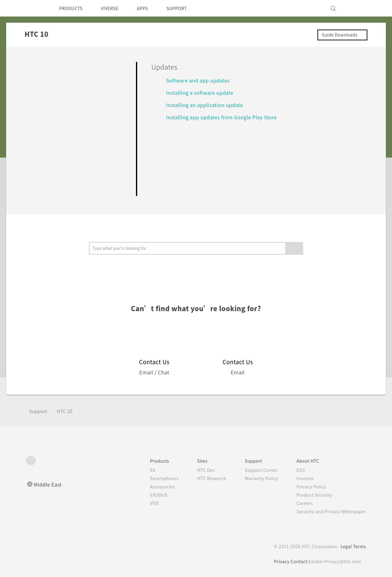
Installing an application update (207, 105)
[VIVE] (358, 8)
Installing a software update (203, 92)
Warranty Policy (255, 478)
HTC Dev (196, 470)
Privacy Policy (307, 487)
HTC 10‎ (67, 411)
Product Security (311, 495)
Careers (300, 503)
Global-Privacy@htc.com (334, 561)
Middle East (49, 484)
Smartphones (153, 478)
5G (140, 470)
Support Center (255, 470)
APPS (151, 8)
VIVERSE (115, 8)
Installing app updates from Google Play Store (227, 117)
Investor (301, 478)
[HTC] (33, 8)
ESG (296, 470)
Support (39, 411)
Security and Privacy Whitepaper (329, 511)
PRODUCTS (73, 8)
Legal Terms (352, 546)
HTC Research (202, 478)
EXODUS (147, 495)
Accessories (151, 487)
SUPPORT (187, 8)
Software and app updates (201, 80)
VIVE (143, 503)
